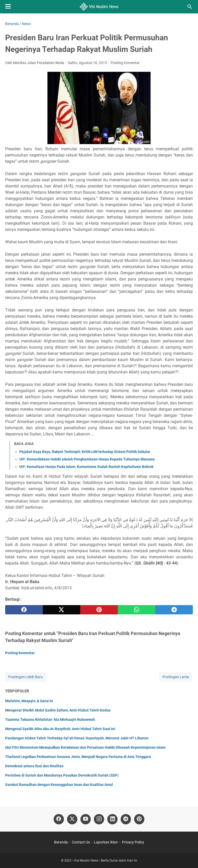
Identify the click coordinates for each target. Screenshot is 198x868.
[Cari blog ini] (190, 7)
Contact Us (81, 842)
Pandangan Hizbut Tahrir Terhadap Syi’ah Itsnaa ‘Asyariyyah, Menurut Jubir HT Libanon (77, 738)
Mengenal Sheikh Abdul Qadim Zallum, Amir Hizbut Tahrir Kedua (58, 710)
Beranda (61, 842)
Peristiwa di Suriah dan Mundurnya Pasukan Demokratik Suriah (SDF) (62, 775)
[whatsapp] (137, 610)
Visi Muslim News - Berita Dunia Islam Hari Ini (105, 861)
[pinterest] (99, 610)
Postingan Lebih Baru (26, 677)
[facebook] (24, 610)
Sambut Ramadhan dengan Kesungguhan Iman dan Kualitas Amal (59, 785)
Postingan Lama (176, 677)
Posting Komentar (125, 63)
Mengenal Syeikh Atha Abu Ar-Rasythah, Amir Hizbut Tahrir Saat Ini (60, 729)
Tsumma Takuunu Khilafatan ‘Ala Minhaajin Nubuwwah (50, 720)
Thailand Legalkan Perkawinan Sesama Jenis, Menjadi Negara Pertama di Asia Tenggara (78, 757)
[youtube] (86, 819)
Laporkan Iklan (106, 842)
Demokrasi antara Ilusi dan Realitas (34, 766)
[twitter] (62, 610)
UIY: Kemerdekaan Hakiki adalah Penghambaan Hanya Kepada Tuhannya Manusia (87, 459)
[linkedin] (112, 819)
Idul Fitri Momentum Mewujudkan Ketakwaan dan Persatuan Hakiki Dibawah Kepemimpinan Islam (85, 747)
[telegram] (174, 610)
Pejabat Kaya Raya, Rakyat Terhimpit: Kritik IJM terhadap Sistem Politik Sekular (85, 452)
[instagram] (99, 819)
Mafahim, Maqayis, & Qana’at (29, 701)
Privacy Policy (133, 842)
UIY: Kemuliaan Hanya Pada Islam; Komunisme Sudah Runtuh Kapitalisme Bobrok (86, 467)
